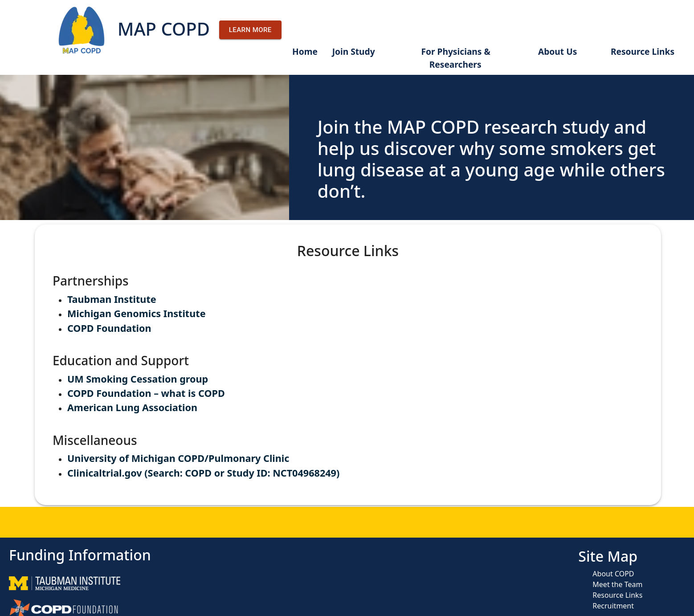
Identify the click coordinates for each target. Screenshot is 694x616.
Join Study (354, 51)
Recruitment (613, 606)
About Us (557, 51)
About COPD (613, 574)
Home (305, 51)
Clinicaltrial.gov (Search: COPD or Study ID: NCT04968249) (203, 473)
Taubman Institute (112, 299)
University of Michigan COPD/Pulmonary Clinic (178, 458)
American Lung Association (132, 407)
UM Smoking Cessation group (138, 379)
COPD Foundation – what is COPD (146, 393)
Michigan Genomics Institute (137, 313)
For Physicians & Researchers (455, 58)
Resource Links (643, 51)
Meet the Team (617, 584)
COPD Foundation (109, 328)
